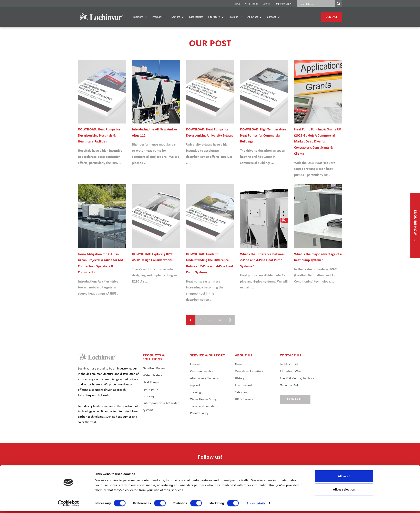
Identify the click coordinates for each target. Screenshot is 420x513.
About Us (255, 17)
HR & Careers (244, 399)
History (240, 378)
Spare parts (150, 389)
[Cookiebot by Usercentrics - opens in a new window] (68, 505)
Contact (274, 17)
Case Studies (252, 4)
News (237, 4)
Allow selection (344, 491)
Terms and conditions (204, 406)
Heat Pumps (151, 382)
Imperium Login (283, 4)
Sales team (242, 392)
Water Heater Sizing (203, 399)
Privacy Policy (199, 413)
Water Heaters (152, 375)
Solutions (140, 17)
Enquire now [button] (415, 223)
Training (236, 17)
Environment (243, 385)
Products (159, 17)
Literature (216, 17)
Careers (267, 4)
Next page (228, 320)
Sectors (178, 17)
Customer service (202, 372)
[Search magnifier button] (339, 4)
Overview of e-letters (249, 372)
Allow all (344, 478)
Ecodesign (149, 396)
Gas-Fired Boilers (154, 368)
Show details (256, 505)
